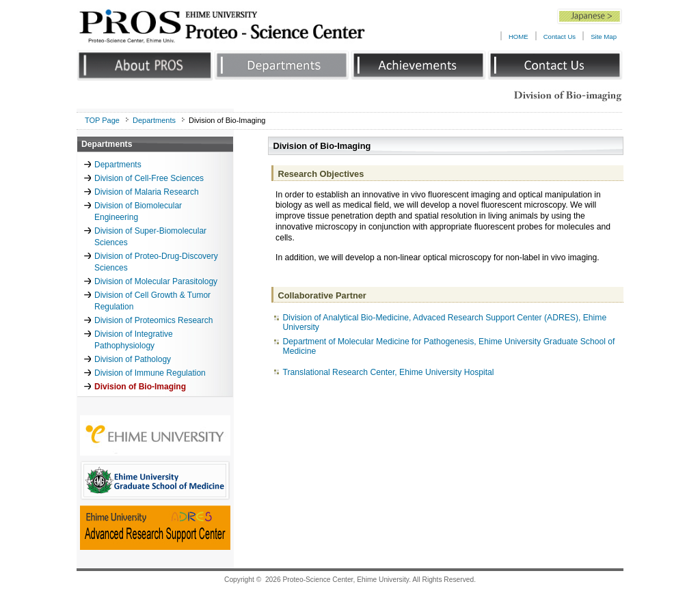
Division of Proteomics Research (153, 320)
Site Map (604, 37)
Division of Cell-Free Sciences (149, 178)
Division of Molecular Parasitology (156, 281)
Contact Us (560, 37)
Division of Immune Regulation (150, 373)
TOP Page (102, 120)
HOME (519, 37)
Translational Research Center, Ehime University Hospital (389, 372)
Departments (154, 120)
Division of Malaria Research (147, 192)
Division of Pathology (133, 359)
